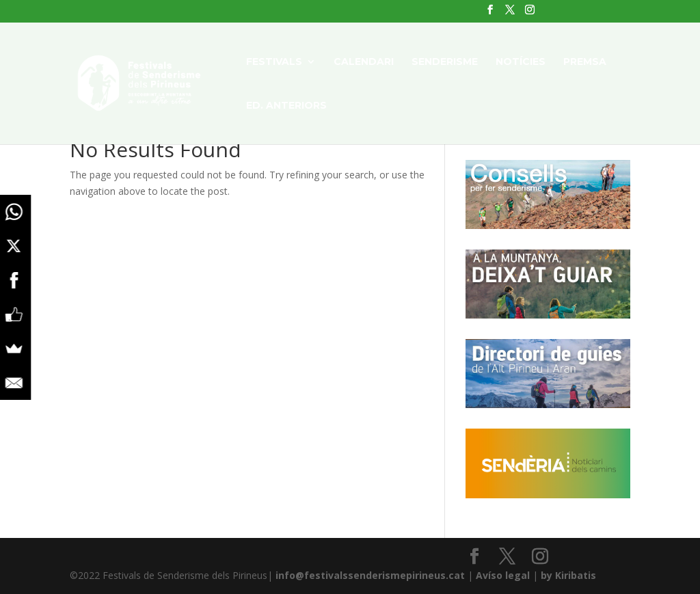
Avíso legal (503, 575)
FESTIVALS (274, 62)
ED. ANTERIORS (286, 106)
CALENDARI (364, 62)
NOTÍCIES (521, 62)
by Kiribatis (568, 575)
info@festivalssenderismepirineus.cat (370, 575)
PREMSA (585, 62)
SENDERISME (445, 62)
